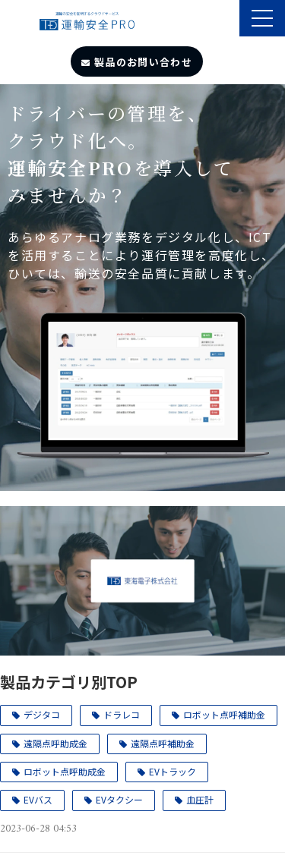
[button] (262, 18)
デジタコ (42, 714)
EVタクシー (119, 799)
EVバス (38, 799)
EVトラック (173, 771)
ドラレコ (122, 714)
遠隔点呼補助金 (163, 743)
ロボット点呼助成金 (65, 771)
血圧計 (200, 799)
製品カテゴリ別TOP (69, 682)
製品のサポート (226, 20)
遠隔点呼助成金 (55, 743)
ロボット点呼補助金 (224, 714)
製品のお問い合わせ (143, 62)
